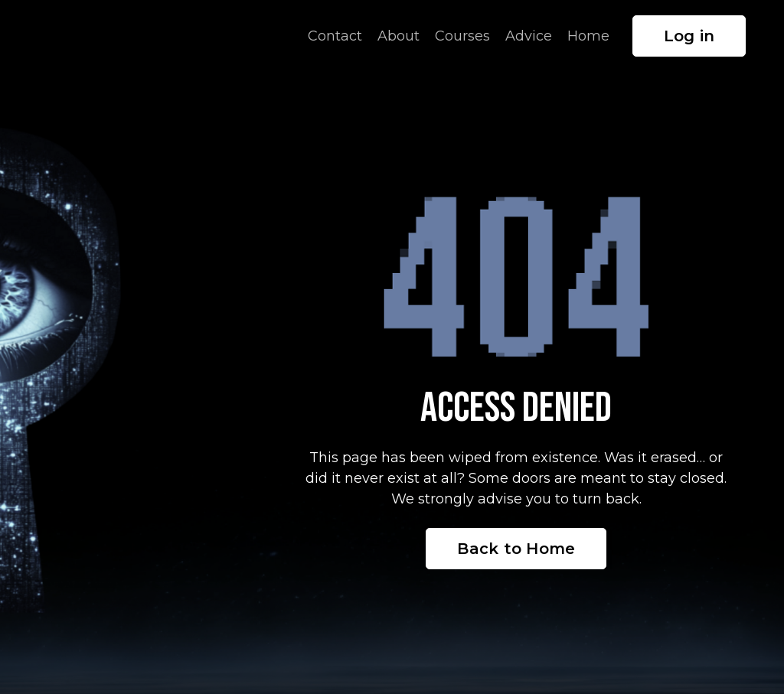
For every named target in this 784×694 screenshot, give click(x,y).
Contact (335, 36)
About (399, 36)
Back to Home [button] (516, 549)
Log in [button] (689, 36)
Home (588, 36)
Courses (462, 36)
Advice (529, 36)
